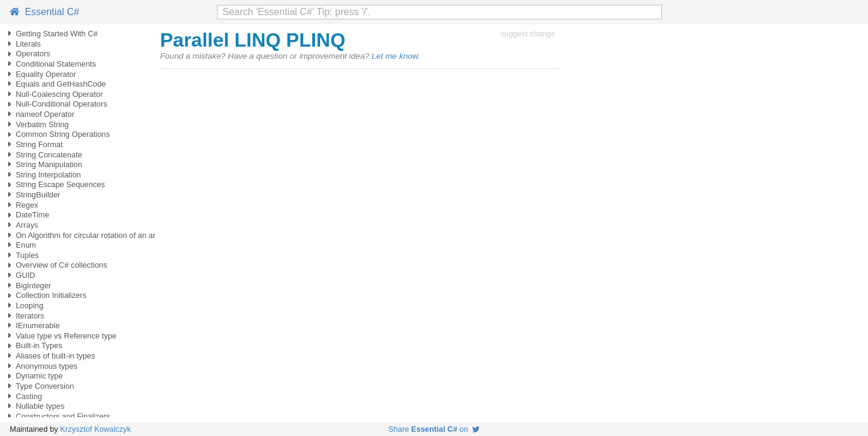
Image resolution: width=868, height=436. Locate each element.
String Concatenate (49, 155)
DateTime (32, 215)
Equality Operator (46, 74)
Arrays (27, 225)
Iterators (30, 316)
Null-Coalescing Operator (59, 94)
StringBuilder (38, 195)
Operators (33, 54)
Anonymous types (47, 366)
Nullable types (40, 406)
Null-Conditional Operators (62, 104)
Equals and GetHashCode (61, 84)
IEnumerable (38, 325)
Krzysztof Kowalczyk (95, 429)
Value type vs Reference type (66, 336)
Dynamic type (39, 376)
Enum (26, 245)
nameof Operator (45, 114)
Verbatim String (42, 124)
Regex (27, 205)
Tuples (27, 255)
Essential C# (45, 12)
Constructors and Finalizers (63, 416)
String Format (39, 144)
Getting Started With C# (57, 34)
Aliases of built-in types (55, 356)
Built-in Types (39, 345)
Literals (28, 44)
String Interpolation (48, 175)
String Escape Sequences (60, 184)
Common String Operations (63, 134)
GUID (25, 275)
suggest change (528, 34)
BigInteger (33, 286)
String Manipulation (49, 164)
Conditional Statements (56, 64)
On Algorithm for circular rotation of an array (91, 235)
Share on (434, 429)
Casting (29, 396)
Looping (30, 306)
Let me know (395, 56)
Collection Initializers (51, 295)
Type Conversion (45, 386)
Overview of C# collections (62, 265)
